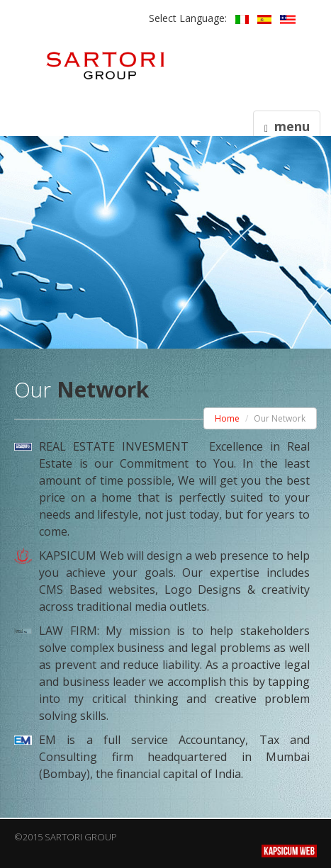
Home (227, 418)
